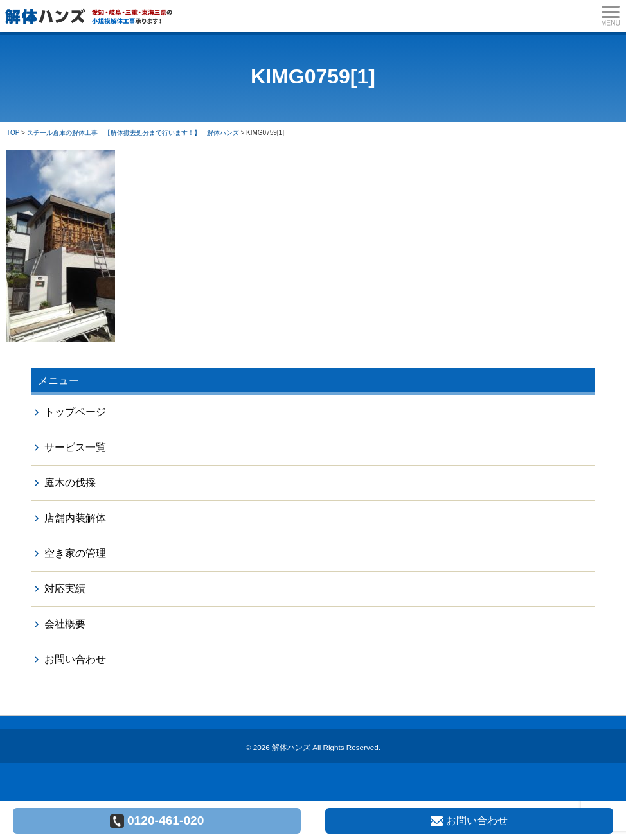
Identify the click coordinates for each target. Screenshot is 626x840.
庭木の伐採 (70, 483)
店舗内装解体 (75, 518)
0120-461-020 (157, 821)
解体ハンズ (291, 747)
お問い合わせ (75, 659)
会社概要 (65, 624)
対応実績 (65, 589)
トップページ (75, 412)
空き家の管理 (75, 553)
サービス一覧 (75, 447)
